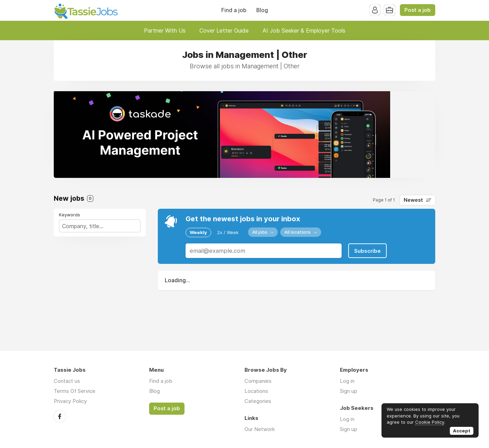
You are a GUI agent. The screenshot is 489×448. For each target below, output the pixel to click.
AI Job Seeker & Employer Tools (304, 31)
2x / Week (228, 232)
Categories (258, 401)
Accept (462, 431)
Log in (347, 381)
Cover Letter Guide (224, 31)
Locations (256, 391)
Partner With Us (165, 31)
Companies (258, 381)
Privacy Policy (70, 401)
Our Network (260, 429)
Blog (262, 10)
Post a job (418, 10)
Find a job (234, 10)
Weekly (198, 232)
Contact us (67, 381)
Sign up (349, 391)
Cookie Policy (430, 422)
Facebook (60, 416)
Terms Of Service (75, 391)
